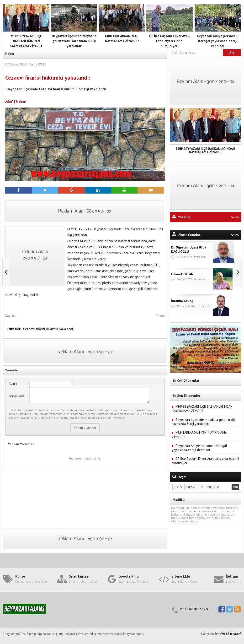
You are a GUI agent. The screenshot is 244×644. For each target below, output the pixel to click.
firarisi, (41, 329)
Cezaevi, (30, 329)
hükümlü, (53, 329)
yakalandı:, (67, 329)
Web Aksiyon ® (231, 634)
